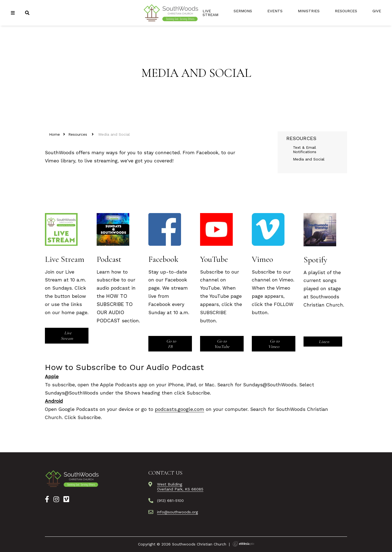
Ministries (309, 11)
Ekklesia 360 (243, 544)
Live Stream (210, 13)
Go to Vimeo (274, 344)
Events (275, 11)
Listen (323, 342)
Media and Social (309, 159)
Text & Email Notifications (305, 150)
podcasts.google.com (180, 409)
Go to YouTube (222, 344)
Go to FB (171, 344)
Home (54, 134)
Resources (346, 11)
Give (377, 11)
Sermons (243, 11)
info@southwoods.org (177, 512)
